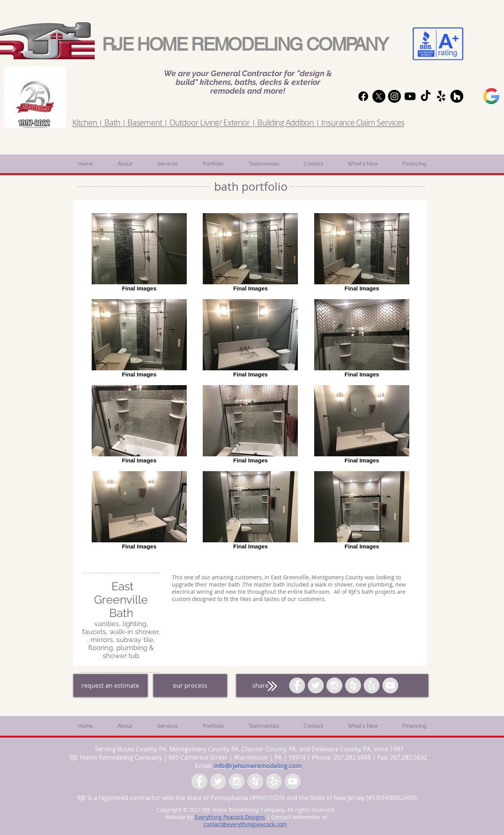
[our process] (190, 685)
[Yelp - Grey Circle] (372, 685)
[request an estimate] (110, 685)
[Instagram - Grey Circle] (334, 685)
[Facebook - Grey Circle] (297, 685)
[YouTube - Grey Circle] (390, 685)
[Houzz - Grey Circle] (353, 685)
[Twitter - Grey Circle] (316, 685)
